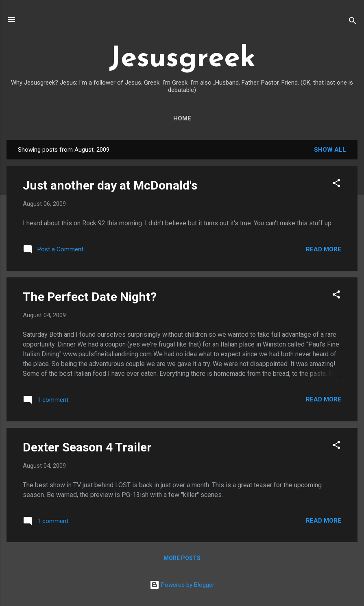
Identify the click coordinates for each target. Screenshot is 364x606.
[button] (336, 184)
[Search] (353, 22)
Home (182, 118)
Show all (330, 150)
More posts (182, 558)
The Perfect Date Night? (90, 297)
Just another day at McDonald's (110, 185)
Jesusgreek (182, 59)
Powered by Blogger (182, 585)
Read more (324, 249)
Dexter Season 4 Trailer (87, 447)
